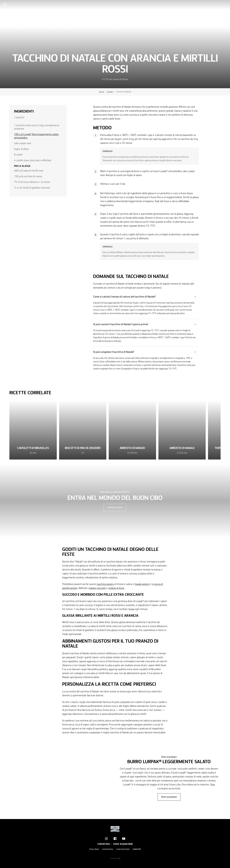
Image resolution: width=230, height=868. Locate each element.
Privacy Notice (94, 849)
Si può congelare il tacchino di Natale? (146, 352)
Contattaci (104, 844)
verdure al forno (116, 588)
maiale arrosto (142, 584)
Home (102, 92)
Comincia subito (115, 507)
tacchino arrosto (105, 584)
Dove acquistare (169, 797)
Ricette (110, 92)
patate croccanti (97, 588)
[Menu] (5, 5)
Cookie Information (123, 849)
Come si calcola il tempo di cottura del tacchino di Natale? (146, 297)
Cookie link (137, 849)
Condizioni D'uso (108, 849)
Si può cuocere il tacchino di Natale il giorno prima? (146, 324)
